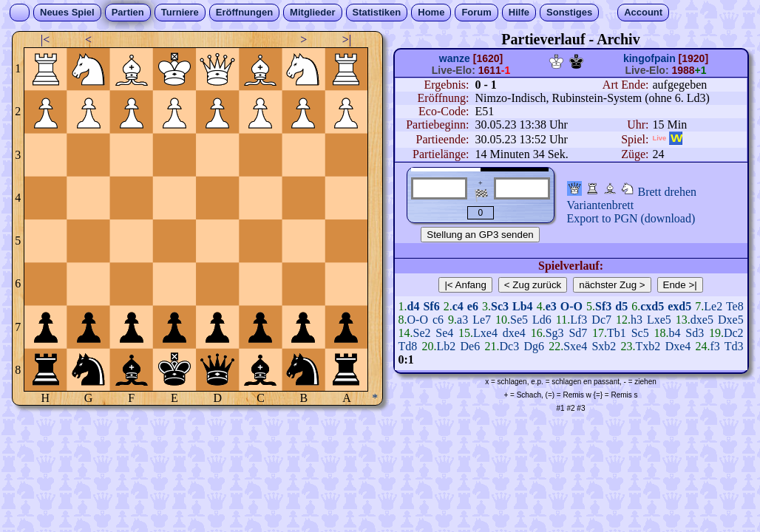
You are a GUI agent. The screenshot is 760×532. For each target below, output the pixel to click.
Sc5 (640, 333)
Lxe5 (659, 320)
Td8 (408, 346)
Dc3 (509, 346)
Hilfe (519, 12)
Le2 (713, 306)
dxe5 (702, 320)
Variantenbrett (601, 205)
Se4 (444, 333)
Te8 (735, 306)
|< (45, 40)
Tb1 (617, 333)
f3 (715, 346)
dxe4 (514, 333)
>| (347, 40)
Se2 (422, 333)
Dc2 (734, 333)
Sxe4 (575, 346)
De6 (471, 346)
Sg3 (555, 333)
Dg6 (534, 346)
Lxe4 (485, 333)
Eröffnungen (244, 12)
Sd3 (695, 333)
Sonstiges (569, 12)
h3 (637, 320)
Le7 (482, 320)
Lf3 (579, 320)
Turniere (180, 12)
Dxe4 (678, 346)
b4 (674, 333)
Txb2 (648, 346)
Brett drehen (668, 192)
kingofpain (649, 58)
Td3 (734, 346)
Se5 (519, 320)
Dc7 (601, 320)
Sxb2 (604, 346)
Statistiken (377, 12)
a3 (462, 320)
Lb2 (447, 346)
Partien (128, 12)
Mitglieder (312, 12)
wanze (455, 58)
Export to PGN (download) (631, 218)
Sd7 (578, 333)
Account (643, 12)
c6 (438, 320)
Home (431, 12)
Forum (476, 12)
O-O (418, 320)
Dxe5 (731, 320)
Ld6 (542, 320)
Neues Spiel (67, 12)
